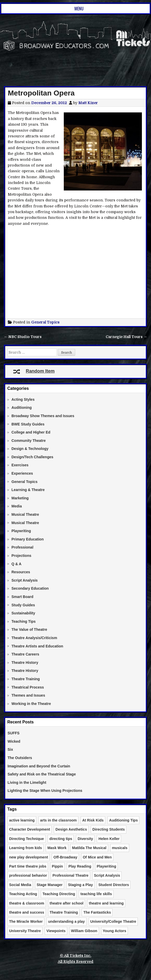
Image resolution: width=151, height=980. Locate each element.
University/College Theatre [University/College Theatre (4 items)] (113, 921)
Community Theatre (29, 441)
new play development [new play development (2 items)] (29, 857)
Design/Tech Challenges (32, 457)
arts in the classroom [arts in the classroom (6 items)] (58, 820)
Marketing (20, 498)
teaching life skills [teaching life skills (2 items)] (96, 894)
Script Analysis (25, 580)
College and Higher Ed (31, 432)
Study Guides (23, 605)
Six (10, 749)
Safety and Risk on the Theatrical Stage (42, 774)
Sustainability (23, 613)
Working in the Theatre (31, 704)
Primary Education (28, 539)
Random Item (34, 371)
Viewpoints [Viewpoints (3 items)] (56, 931)
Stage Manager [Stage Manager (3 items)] (50, 885)
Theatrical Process (28, 687)
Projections (21, 556)
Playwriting (21, 531)
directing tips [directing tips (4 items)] (61, 839)
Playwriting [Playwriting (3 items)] (107, 866)
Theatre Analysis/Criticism (34, 638)
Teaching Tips (24, 621)
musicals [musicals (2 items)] (120, 848)
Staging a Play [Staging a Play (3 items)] (80, 885)
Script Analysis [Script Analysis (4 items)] (107, 875)
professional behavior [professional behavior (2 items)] (28, 875)
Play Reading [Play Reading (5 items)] (80, 866)
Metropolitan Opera (41, 93)
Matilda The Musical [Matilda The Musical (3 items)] (89, 848)
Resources (21, 572)
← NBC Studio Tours (23, 337)
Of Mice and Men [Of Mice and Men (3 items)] (97, 857)
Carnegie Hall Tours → (126, 337)
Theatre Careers (25, 654)
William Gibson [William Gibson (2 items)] (84, 931)
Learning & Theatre (28, 490)
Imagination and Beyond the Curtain (39, 766)
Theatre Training (26, 679)
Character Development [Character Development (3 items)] (30, 829)
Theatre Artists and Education (37, 646)
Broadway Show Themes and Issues (43, 416)
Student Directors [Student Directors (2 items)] (114, 885)
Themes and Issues (28, 695)
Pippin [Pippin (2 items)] (57, 866)
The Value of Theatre (29, 629)
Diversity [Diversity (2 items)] (85, 839)
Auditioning (22, 408)
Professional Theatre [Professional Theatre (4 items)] (70, 875)
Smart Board (22, 597)
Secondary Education (30, 588)
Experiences (22, 473)
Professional (22, 547)
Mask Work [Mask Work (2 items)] (57, 848)
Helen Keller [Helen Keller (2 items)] (109, 839)
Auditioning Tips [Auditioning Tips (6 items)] (123, 820)
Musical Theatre (25, 514)
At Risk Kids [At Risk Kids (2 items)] (93, 820)
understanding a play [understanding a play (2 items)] (67, 921)
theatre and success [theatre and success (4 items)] (27, 912)
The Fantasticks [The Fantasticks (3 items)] (97, 912)
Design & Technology (30, 449)
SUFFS (14, 733)
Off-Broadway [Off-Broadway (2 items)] (65, 857)
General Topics (45, 322)
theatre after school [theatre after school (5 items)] (67, 903)
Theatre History (25, 663)
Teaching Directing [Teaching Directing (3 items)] (59, 894)
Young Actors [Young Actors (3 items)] (115, 931)
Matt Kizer (88, 103)
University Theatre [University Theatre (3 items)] (25, 931)
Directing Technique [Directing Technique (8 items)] (27, 839)
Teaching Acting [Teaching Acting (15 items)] (23, 894)
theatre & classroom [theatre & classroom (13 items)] (27, 903)
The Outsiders (20, 758)
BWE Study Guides (28, 424)
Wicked (14, 741)
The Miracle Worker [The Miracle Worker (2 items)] (26, 921)
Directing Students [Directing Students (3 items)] (109, 829)
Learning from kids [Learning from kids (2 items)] (26, 848)
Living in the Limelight (27, 782)
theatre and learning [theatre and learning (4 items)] (106, 903)
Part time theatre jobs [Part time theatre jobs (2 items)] (28, 866)
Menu (79, 9)
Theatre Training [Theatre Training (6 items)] (64, 912)
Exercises (20, 465)
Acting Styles (23, 399)
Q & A (16, 564)
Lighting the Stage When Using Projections (45, 791)
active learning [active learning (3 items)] (22, 820)
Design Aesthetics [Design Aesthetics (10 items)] (71, 829)
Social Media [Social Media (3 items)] (20, 885)
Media (17, 506)
